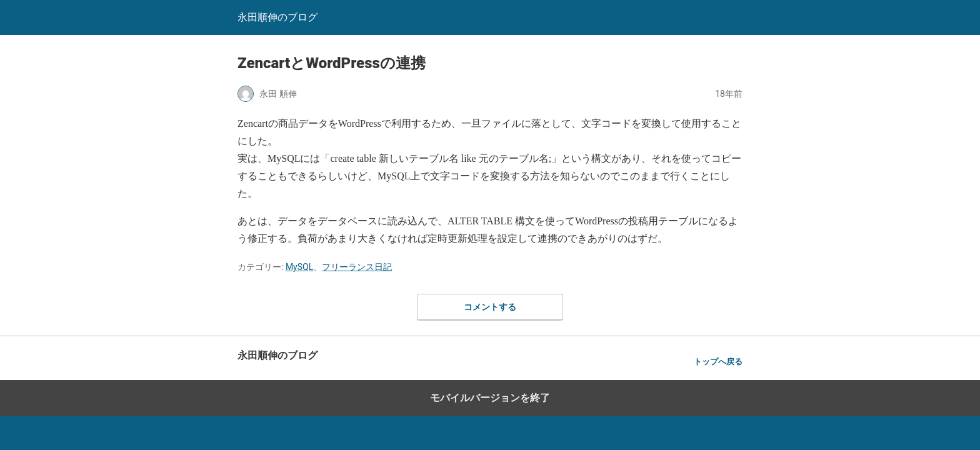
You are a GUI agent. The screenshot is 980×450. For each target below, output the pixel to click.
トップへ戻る (718, 362)
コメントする (490, 307)
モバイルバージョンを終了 (490, 398)
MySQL (299, 267)
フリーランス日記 (357, 267)
